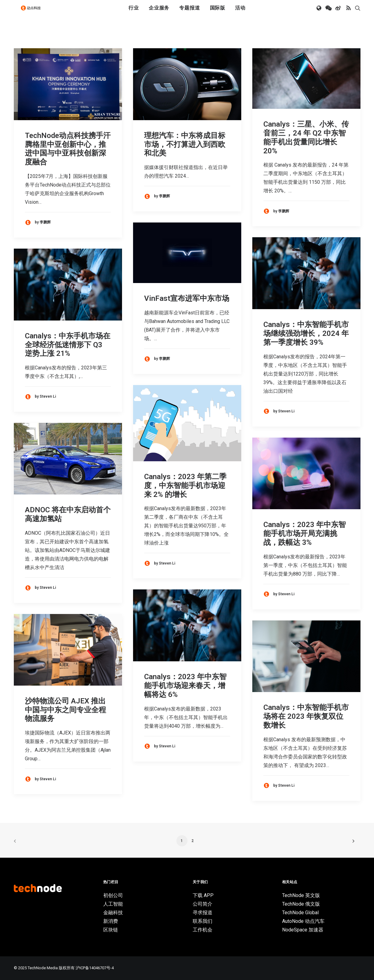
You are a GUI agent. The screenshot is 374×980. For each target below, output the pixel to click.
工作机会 (203, 930)
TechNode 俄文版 (301, 904)
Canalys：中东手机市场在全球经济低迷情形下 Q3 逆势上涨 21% (68, 345)
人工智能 (113, 904)
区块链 (111, 930)
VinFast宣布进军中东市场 (187, 298)
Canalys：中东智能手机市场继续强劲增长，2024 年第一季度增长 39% (306, 333)
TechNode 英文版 (301, 895)
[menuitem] (134, 13)
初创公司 (113, 895)
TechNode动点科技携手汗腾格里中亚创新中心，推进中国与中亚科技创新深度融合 (68, 149)
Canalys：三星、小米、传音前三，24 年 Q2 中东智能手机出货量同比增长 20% (306, 137)
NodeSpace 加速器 (303, 930)
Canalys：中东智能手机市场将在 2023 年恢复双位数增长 (306, 716)
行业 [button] (134, 13)
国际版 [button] (218, 13)
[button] (319, 13)
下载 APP (203, 895)
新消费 (111, 921)
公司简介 (203, 904)
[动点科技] (33, 13)
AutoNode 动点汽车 (303, 921)
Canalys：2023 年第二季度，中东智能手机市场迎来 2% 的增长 (185, 486)
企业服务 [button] (159, 13)
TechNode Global (300, 913)
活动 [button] (240, 13)
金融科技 (113, 913)
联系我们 (203, 921)
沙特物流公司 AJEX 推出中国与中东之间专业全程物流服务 (65, 710)
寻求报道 (203, 913)
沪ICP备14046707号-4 (95, 968)
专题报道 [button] (189, 13)
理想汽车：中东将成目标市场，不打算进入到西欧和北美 (185, 144)
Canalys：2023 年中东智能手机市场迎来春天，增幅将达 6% (185, 686)
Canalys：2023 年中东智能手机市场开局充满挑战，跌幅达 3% (305, 533)
